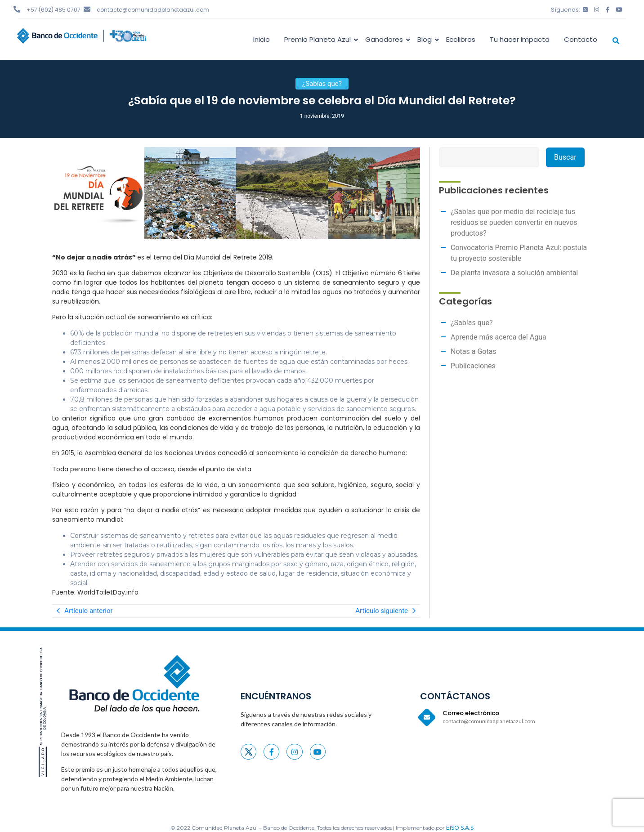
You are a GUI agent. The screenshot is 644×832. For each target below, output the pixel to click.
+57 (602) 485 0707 (54, 10)
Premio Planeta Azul (319, 39)
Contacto (581, 39)
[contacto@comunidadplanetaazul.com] (87, 9)
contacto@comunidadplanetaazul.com (153, 10)
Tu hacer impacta (520, 39)
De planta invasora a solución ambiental (514, 273)
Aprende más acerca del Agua (499, 337)
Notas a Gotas (474, 351)
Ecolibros (461, 39)
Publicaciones (473, 366)
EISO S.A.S (460, 828)
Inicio (262, 39)
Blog (426, 39)
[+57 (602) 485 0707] (17, 9)
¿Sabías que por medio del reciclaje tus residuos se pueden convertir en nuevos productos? (514, 222)
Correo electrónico (471, 713)
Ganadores (386, 39)
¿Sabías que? (472, 323)
